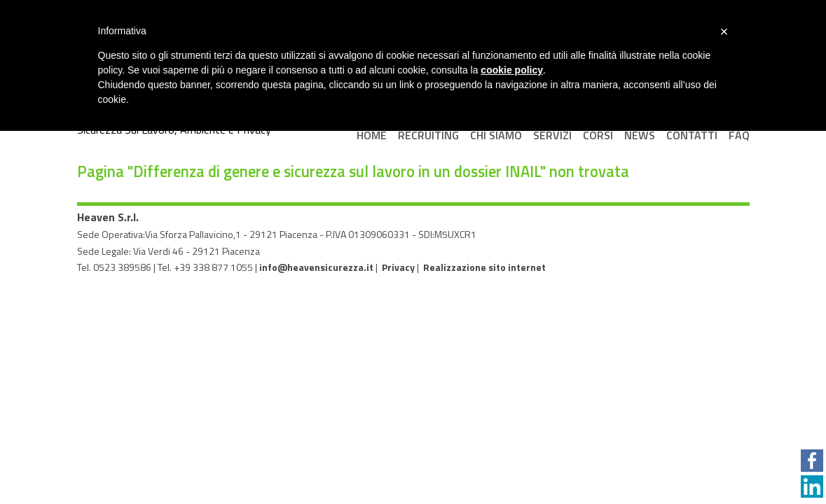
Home (372, 135)
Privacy (398, 267)
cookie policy (512, 70)
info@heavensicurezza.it (316, 267)
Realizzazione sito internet (484, 267)
